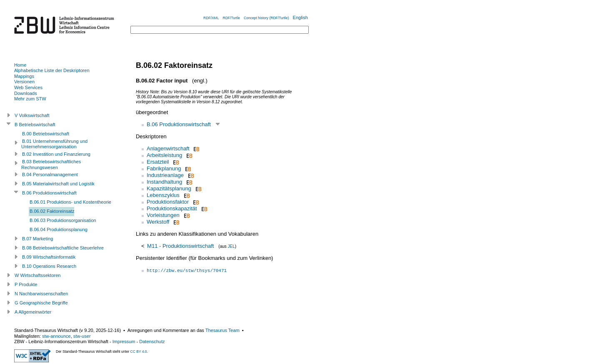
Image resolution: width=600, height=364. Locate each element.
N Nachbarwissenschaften (41, 294)
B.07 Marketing (37, 239)
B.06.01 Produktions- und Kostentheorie (70, 202)
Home (20, 65)
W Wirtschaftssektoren (38, 275)
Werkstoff (158, 222)
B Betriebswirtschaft (35, 125)
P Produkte (26, 284)
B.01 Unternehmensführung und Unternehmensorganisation (54, 144)
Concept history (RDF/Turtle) (266, 18)
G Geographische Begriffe (41, 303)
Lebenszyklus (163, 195)
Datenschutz (152, 342)
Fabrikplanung (164, 168)
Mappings (24, 76)
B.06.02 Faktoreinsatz (52, 211)
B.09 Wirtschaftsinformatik (49, 257)
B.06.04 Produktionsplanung (59, 229)
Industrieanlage (165, 175)
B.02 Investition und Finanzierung (56, 154)
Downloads (26, 93)
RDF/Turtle (231, 18)
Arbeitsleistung (164, 155)
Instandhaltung (164, 182)
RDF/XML (211, 18)
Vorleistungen (163, 215)
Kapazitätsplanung (169, 188)
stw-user (82, 336)
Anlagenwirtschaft (168, 148)
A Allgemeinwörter (33, 312)
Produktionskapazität (172, 208)
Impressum (124, 342)
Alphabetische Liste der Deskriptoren (52, 70)
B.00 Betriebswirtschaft (46, 134)
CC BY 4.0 (139, 352)
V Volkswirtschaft (32, 115)
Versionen (24, 82)
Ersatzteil (158, 162)
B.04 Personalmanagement (50, 175)
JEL (231, 246)
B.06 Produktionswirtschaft (179, 124)
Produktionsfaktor (168, 202)
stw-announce (56, 336)
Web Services (28, 87)
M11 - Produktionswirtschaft (180, 246)
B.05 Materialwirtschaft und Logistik (58, 184)
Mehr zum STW (30, 99)
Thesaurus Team (222, 330)
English (300, 17)
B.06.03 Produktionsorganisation (63, 220)
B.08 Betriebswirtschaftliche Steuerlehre (63, 248)
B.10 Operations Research (49, 266)
